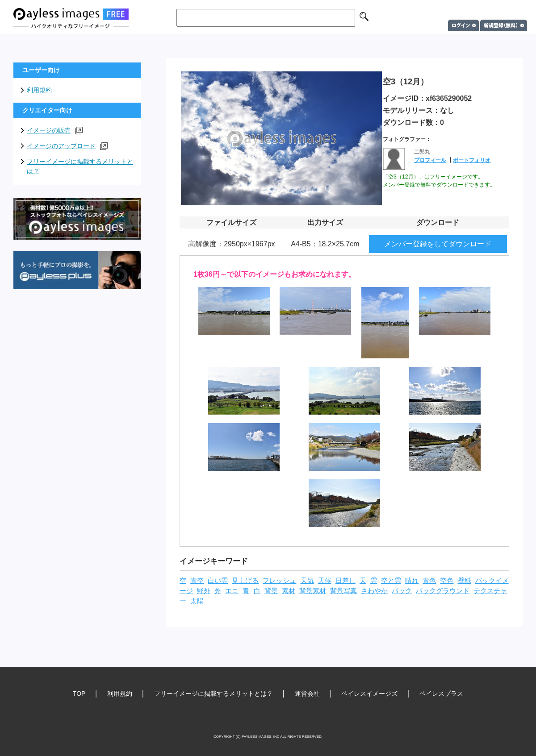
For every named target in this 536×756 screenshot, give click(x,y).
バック (402, 591)
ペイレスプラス (441, 694)
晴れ (412, 581)
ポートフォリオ (472, 160)
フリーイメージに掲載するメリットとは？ (80, 166)
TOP (79, 694)
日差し (345, 581)
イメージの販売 (55, 131)
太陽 (197, 601)
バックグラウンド (443, 591)
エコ (232, 591)
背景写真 (343, 591)
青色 (429, 581)
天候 (325, 581)
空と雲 (391, 581)
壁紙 (465, 581)
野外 (204, 591)
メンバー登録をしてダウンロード (438, 244)
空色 (447, 581)
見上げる (245, 581)
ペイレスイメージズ (369, 694)
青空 (197, 581)
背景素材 (313, 591)
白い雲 (218, 581)
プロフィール (430, 160)
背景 (271, 591)
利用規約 (39, 90)
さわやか (374, 591)
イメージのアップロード (67, 146)
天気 (307, 581)
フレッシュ (279, 581)
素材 (289, 591)
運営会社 (307, 694)
